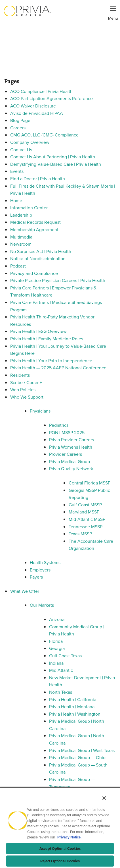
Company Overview (30, 142)
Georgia (57, 648)
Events (17, 171)
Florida (56, 641)
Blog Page (20, 120)
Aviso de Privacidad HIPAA (37, 113)
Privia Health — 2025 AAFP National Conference (58, 368)
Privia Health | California (73, 700)
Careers (18, 128)
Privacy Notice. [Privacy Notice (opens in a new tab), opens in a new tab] (69, 837)
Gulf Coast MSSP (85, 505)
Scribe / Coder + (26, 383)
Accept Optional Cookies (60, 849)
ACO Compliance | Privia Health (41, 91)
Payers (36, 577)
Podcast (18, 266)
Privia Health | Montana (72, 707)
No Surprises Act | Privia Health (41, 251)
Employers (40, 570)
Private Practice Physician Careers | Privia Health (58, 280)
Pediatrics (59, 425)
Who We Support (27, 397)
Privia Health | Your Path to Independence (51, 361)
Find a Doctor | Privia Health (38, 179)
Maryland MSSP (84, 512)
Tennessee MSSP (86, 527)
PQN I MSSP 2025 (67, 433)
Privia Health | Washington (75, 714)
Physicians (40, 411)
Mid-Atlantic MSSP (87, 519)
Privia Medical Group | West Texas (82, 750)
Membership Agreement (34, 230)
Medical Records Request (35, 222)
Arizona (57, 619)
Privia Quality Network (71, 469)
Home (16, 201)
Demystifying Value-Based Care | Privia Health (56, 164)
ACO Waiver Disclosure (33, 106)
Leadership (21, 215)
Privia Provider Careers (71, 440)
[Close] (104, 798)
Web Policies (23, 390)
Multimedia (21, 237)
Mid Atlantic (61, 670)
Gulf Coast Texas (65, 656)
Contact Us (21, 150)
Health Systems (45, 563)
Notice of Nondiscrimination (38, 259)
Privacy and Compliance (34, 273)
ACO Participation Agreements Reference (51, 99)
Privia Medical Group (70, 462)
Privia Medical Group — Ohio (77, 758)
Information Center (29, 208)
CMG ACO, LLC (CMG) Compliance (44, 135)
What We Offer (25, 591)
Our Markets (42, 605)
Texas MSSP (80, 534)
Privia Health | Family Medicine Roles (47, 339)
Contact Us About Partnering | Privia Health (53, 157)
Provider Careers (66, 454)
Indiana (56, 663)
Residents (20, 375)
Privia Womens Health (71, 447)
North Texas (61, 692)
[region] (60, 827)
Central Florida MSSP (90, 483)
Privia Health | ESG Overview (38, 331)
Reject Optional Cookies (60, 861)
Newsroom (21, 244)
